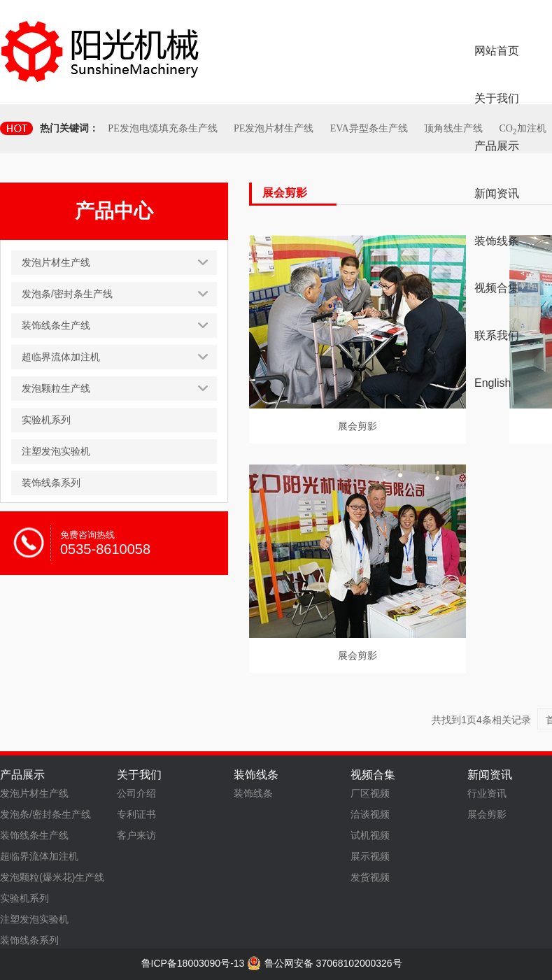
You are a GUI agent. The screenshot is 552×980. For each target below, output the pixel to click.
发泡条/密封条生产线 (45, 814)
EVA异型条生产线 (369, 128)
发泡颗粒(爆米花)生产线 (52, 877)
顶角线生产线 (453, 128)
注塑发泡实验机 (34, 919)
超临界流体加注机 (39, 856)
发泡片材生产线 (34, 793)
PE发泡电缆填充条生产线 (162, 128)
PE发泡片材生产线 (274, 128)
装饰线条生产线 (34, 835)
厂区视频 (370, 793)
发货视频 (370, 877)
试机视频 (370, 835)
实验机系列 (24, 898)
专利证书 (136, 814)
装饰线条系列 (29, 940)
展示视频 (370, 856)
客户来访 (136, 835)
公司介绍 (136, 793)
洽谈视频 (370, 814)
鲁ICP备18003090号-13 (193, 963)
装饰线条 (253, 793)
